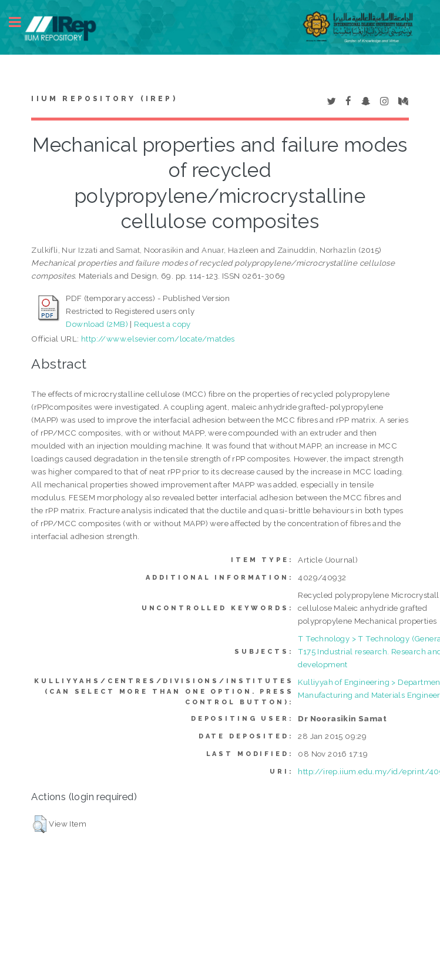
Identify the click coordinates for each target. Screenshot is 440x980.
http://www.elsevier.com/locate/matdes (158, 339)
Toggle (21, 22)
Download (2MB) (97, 324)
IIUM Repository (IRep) (104, 99)
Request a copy (162, 324)
